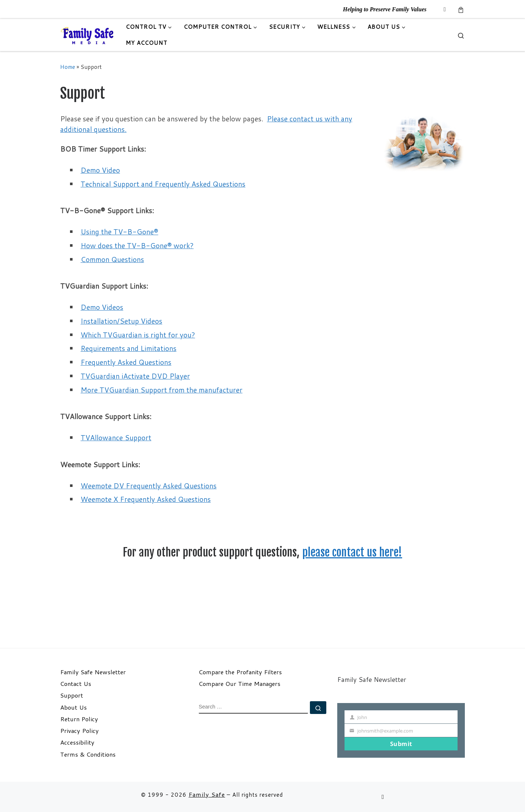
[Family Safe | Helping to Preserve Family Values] (87, 35)
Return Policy (79, 719)
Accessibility (77, 742)
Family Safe (207, 794)
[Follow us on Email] (445, 9)
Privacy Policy (79, 731)
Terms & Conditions (88, 754)
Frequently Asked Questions (126, 362)
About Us (73, 707)
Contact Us (76, 684)
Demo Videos (102, 307)
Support (72, 695)
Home (68, 67)
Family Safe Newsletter (93, 672)
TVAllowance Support (116, 438)
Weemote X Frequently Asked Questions (146, 499)
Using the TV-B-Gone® (119, 232)
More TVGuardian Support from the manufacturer (162, 390)
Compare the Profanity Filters (240, 672)
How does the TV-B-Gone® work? (137, 245)
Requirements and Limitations (129, 348)
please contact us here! (352, 552)
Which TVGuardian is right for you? (138, 335)
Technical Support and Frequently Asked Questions (163, 184)
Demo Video (100, 170)
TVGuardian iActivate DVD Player (135, 376)
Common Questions (112, 259)
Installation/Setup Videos (121, 321)
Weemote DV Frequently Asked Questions (149, 486)
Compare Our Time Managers (240, 684)
